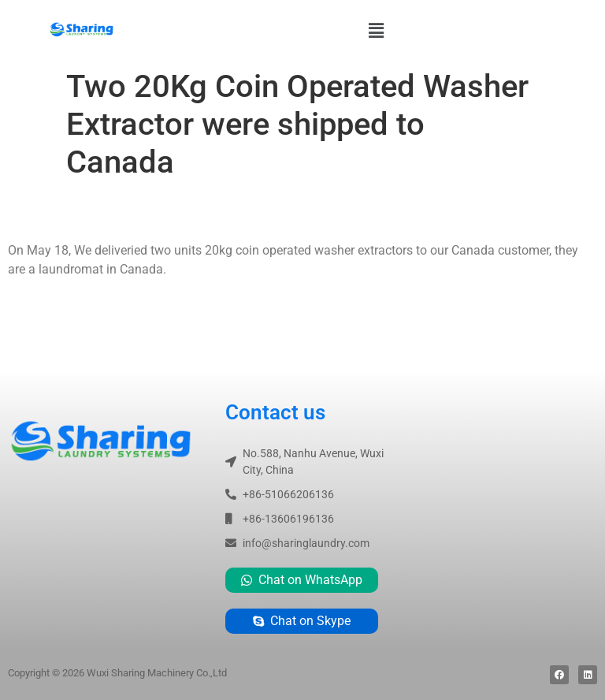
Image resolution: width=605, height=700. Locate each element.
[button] (376, 31)
